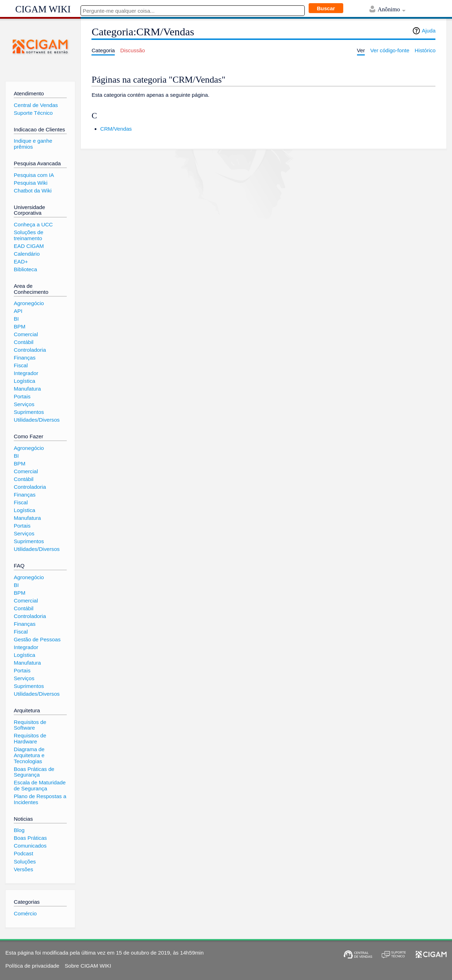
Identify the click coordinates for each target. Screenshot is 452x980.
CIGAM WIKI (43, 9)
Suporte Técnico (33, 113)
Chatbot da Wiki (33, 191)
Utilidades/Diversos (37, 420)
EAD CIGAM (29, 246)
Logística (25, 381)
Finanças (25, 358)
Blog (19, 830)
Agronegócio (29, 303)
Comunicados (30, 846)
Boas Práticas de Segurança (34, 772)
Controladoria (30, 350)
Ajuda (429, 31)
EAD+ (21, 262)
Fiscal (21, 365)
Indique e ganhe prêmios (33, 144)
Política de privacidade (32, 966)
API (18, 311)
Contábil (24, 342)
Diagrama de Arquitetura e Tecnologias (29, 755)
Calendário (27, 254)
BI (16, 319)
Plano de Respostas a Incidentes (40, 799)
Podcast (23, 853)
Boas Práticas (30, 838)
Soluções (25, 862)
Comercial (26, 334)
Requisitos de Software (30, 725)
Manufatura (27, 389)
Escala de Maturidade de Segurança (40, 785)
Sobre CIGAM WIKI (88, 966)
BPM (20, 326)
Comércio (25, 913)
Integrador (26, 373)
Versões (23, 869)
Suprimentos (29, 412)
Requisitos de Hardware (30, 738)
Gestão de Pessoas (37, 639)
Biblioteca (25, 269)
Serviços (24, 404)
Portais (22, 396)
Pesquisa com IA (34, 175)
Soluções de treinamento (29, 235)
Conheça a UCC (33, 224)
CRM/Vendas (116, 129)
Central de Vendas (36, 105)
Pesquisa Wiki (31, 183)
